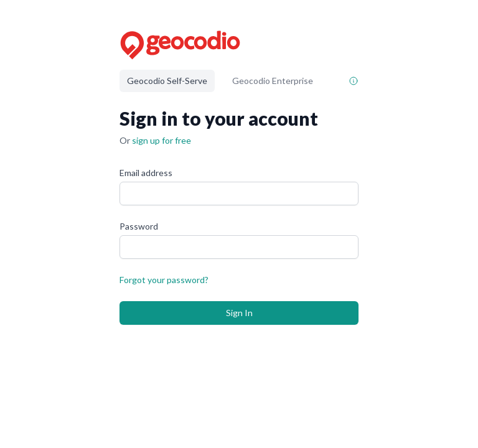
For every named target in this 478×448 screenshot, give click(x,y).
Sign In (239, 313)
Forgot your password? (164, 280)
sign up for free (162, 140)
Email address (146, 173)
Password (139, 226)
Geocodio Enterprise (273, 81)
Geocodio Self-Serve (167, 81)
